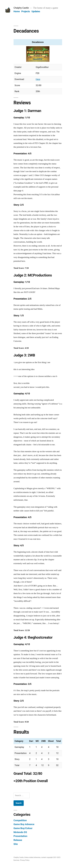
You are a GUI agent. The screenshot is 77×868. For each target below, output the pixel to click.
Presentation (20, 836)
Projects (26, 11)
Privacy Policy (25, 860)
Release (18, 840)
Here (38, 79)
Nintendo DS (20, 832)
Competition (20, 820)
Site (16, 844)
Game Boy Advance (24, 824)
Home (17, 11)
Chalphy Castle (21, 8)
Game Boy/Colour (23, 828)
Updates (36, 11)
